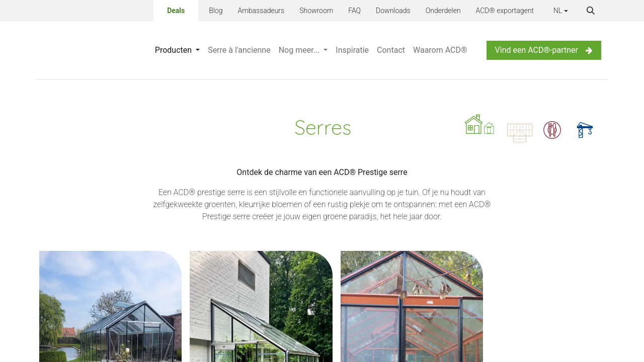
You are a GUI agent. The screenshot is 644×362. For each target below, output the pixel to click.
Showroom (316, 11)
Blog (216, 11)
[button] (591, 11)
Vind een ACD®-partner (544, 50)
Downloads (393, 11)
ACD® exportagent (505, 11)
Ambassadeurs (261, 11)
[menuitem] (177, 50)
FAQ (354, 11)
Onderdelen (443, 11)
